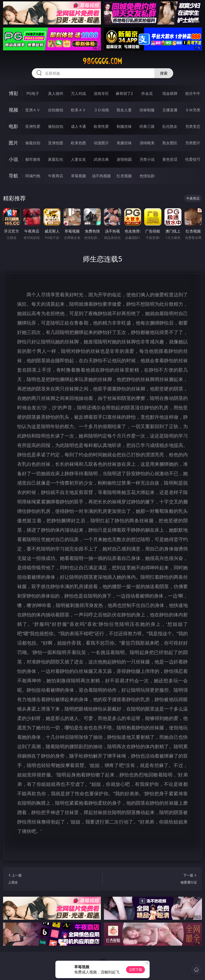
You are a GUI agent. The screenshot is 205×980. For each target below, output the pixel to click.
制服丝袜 (124, 126)
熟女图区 (170, 143)
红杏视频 (124, 176)
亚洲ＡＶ (33, 110)
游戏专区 (101, 93)
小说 (13, 159)
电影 (13, 126)
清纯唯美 (147, 143)
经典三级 (147, 126)
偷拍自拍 (56, 126)
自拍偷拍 (56, 110)
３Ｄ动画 (101, 110)
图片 (13, 143)
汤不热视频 (101, 176)
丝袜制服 (147, 110)
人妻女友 (78, 159)
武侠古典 (101, 159)
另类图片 (193, 143)
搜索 (164, 73)
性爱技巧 (193, 159)
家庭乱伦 (56, 159)
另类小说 (147, 159)
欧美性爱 (101, 126)
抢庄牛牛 (193, 93)
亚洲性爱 (33, 126)
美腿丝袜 (124, 143)
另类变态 (193, 126)
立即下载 (135, 970)
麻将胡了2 (124, 93)
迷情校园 (124, 159)
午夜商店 (56, 176)
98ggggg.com (102, 61)
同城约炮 (33, 176)
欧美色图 (78, 143)
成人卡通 (78, 126)
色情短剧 (147, 176)
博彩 (13, 93)
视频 (13, 110)
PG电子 (33, 93)
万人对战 (78, 93)
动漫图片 (101, 143)
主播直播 (170, 110)
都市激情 (33, 159)
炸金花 (147, 93)
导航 (13, 176)
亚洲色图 (56, 143)
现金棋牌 (170, 93)
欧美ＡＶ (78, 110)
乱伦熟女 (170, 126)
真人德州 (56, 93)
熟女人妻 (124, 110)
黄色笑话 (170, 159)
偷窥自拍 (33, 143)
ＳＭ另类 (193, 110)
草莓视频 (78, 176)
